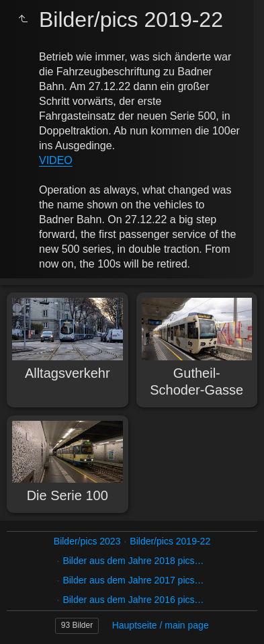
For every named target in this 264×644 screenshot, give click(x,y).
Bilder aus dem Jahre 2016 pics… (133, 600)
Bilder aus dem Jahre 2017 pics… (133, 580)
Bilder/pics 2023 (87, 541)
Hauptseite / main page (161, 625)
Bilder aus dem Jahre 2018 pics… (133, 561)
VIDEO (56, 160)
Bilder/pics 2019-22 (170, 541)
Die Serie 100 (68, 495)
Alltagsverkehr (68, 373)
